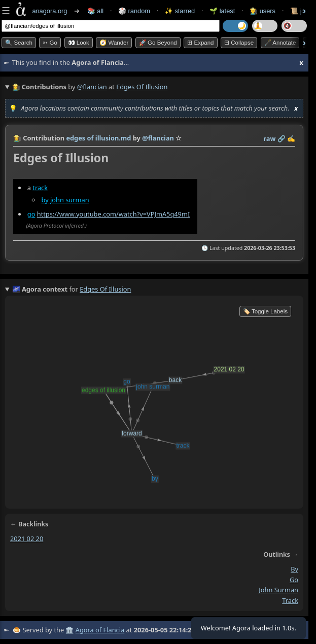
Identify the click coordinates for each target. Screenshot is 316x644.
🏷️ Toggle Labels (265, 311)
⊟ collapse (239, 43)
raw (269, 138)
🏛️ (69, 630)
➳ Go (50, 43)
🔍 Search (19, 43)
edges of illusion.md (98, 138)
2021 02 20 (27, 539)
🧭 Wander (114, 43)
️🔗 (282, 138)
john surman (70, 200)
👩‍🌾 (17, 138)
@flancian (92, 87)
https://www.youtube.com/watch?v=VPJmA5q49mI (114, 214)
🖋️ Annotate (280, 43)
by (45, 200)
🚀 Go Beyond (158, 43)
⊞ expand (200, 43)
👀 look (79, 43)
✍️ (291, 138)
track (40, 188)
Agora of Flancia (100, 630)
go (31, 214)
